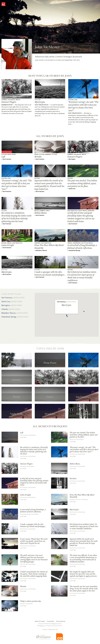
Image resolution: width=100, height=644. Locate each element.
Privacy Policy (50, 621)
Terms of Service (61, 621)
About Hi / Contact (40, 621)
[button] (67, 316)
